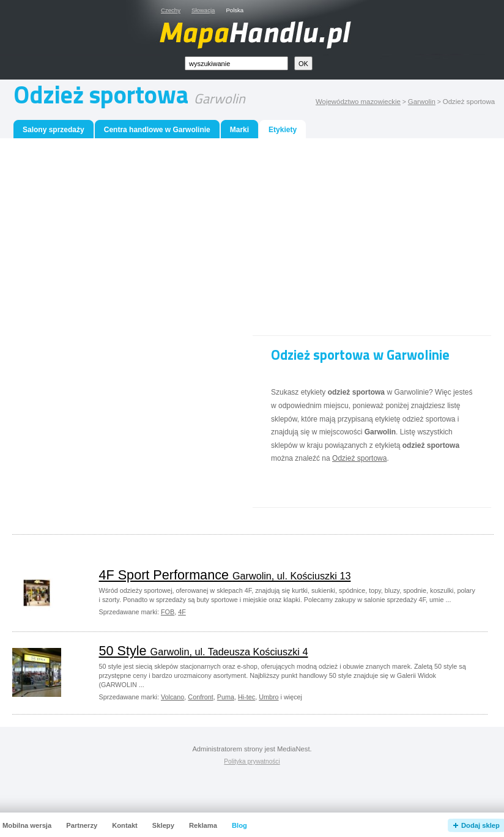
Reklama (203, 825)
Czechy (171, 10)
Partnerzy (82, 825)
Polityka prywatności (252, 761)
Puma (226, 697)
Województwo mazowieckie (358, 102)
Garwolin (422, 102)
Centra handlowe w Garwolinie (157, 130)
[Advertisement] (253, 240)
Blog (239, 825)
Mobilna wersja (27, 825)
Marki (239, 130)
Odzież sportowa (359, 458)
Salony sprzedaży (54, 130)
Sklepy (163, 825)
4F (182, 612)
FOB (168, 612)
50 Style (204, 651)
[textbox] (236, 63)
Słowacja (203, 10)
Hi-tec (246, 697)
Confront (200, 697)
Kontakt (125, 825)
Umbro (269, 697)
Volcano (172, 697)
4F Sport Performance (225, 575)
